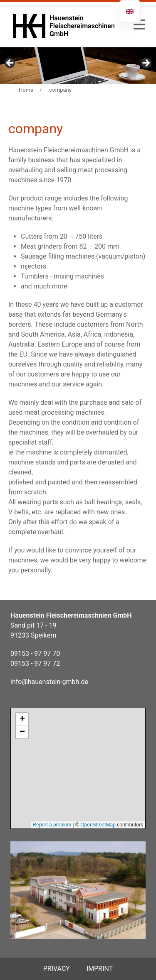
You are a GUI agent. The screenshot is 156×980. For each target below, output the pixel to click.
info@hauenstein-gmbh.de (49, 682)
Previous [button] (10, 64)
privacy (57, 969)
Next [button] (146, 64)
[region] (78, 66)
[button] (139, 25)
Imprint (100, 969)
